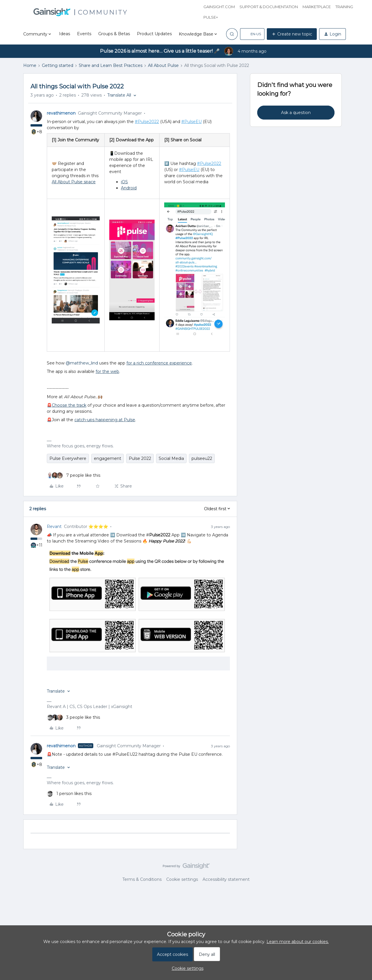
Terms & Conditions (142, 879)
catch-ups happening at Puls (103, 420)
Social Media (171, 458)
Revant (54, 527)
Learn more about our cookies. (298, 942)
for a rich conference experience (159, 363)
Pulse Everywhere (68, 458)
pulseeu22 (202, 458)
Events (84, 34)
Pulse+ (211, 17)
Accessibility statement (226, 879)
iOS (124, 182)
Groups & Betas (114, 34)
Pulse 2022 (140, 458)
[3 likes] (73, 717)
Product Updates (154, 34)
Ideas (65, 34)
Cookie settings (182, 879)
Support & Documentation (269, 7)
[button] (252, 34)
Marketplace (317, 7)
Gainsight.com (219, 7)
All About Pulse (163, 65)
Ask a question (296, 113)
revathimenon (61, 113)
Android (129, 188)
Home (30, 65)
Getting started (58, 65)
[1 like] (69, 794)
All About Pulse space (74, 182)
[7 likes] (74, 475)
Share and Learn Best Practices (111, 65)
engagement (108, 458)
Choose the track (69, 405)
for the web (107, 371)
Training (344, 7)
